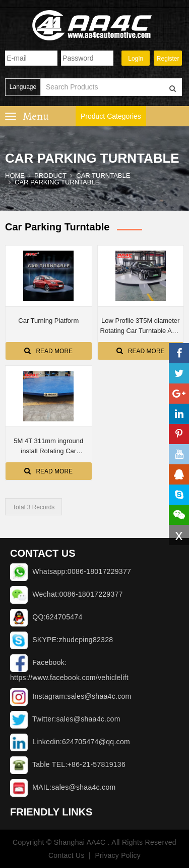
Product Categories (111, 116)
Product (50, 176)
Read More (48, 351)
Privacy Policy (118, 855)
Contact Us (66, 855)
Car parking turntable (57, 182)
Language (23, 87)
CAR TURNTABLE (103, 176)
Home (15, 176)
